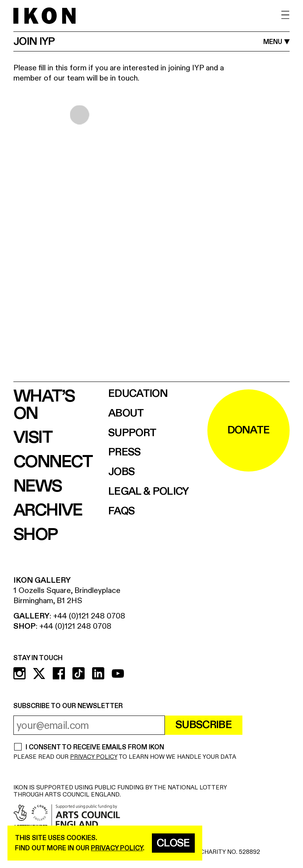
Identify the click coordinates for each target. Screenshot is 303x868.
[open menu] (285, 15)
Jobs (121, 472)
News (38, 486)
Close (173, 843)
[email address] (89, 725)
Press (125, 452)
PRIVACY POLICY (94, 757)
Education (138, 394)
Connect (53, 462)
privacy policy (117, 848)
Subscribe (204, 725)
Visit (33, 438)
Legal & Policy (149, 492)
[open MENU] (276, 42)
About (126, 414)
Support (132, 433)
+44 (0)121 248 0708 (89, 616)
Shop (35, 535)
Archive (48, 510)
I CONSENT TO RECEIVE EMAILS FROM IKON (95, 748)
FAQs (121, 511)
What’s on (44, 405)
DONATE (249, 430)
